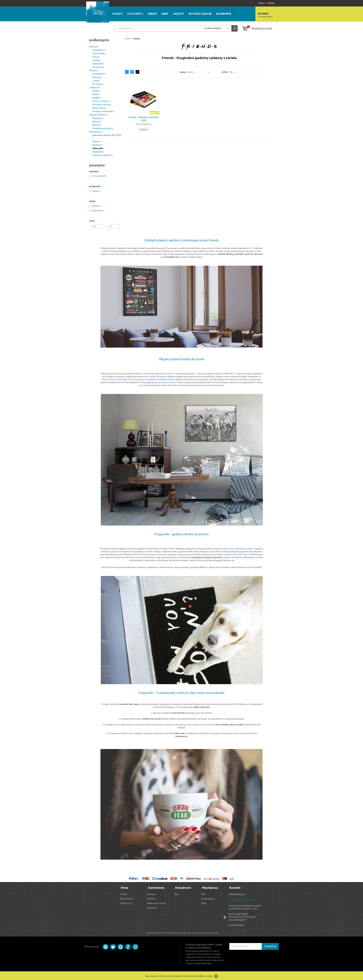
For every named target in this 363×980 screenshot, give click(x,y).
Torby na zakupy (101, 101)
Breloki (96, 91)
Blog (176, 894)
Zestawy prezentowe (103, 112)
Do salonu (98, 67)
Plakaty (93, 47)
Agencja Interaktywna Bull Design (205, 932)
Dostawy (151, 894)
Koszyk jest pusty (257, 29)
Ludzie (96, 60)
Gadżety (94, 88)
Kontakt (235, 887)
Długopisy (98, 118)
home (128, 39)
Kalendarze (95, 132)
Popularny (98, 211)
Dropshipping (208, 898)
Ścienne (97, 142)
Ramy (165, 14)
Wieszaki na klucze (102, 105)
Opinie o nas (126, 903)
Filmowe (97, 77)
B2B (203, 894)
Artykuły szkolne (98, 115)
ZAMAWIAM (270, 946)
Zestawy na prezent (103, 155)
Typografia (98, 64)
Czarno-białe (99, 54)
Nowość (97, 206)
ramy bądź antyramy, (166, 383)
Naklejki (97, 98)
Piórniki (97, 125)
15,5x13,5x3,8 (99, 176)
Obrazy (93, 71)
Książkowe (98, 152)
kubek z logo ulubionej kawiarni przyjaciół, (243, 549)
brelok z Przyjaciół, (141, 555)
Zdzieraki (98, 148)
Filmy (96, 57)
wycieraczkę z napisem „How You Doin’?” (230, 555)
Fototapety (135, 14)
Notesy (97, 122)
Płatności (151, 898)
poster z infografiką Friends (121, 380)
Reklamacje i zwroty (157, 903)
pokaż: (225, 72)
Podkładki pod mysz (103, 129)
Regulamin (152, 907)
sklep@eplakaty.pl (237, 894)
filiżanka (204, 552)
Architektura (99, 50)
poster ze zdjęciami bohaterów (154, 380)
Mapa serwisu (127, 898)
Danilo (96, 191)
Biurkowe (98, 145)
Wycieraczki (99, 108)
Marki (204, 903)
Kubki (96, 94)
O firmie (124, 894)
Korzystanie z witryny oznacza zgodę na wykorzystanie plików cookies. (179, 976)
